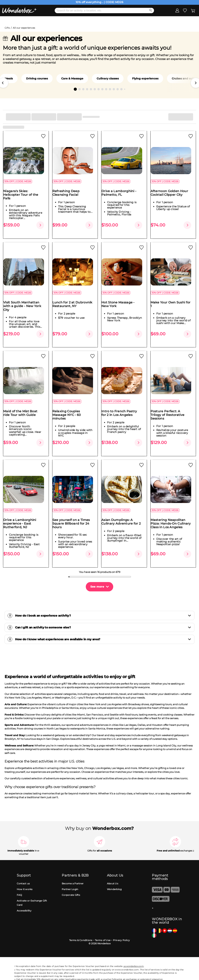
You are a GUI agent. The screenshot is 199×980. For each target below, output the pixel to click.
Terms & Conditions (81, 926)
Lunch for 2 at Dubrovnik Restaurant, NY (75, 304)
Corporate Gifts (71, 881)
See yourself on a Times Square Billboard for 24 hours (73, 516)
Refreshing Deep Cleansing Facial (68, 196)
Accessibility (24, 897)
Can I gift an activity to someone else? (103, 614)
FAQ (19, 881)
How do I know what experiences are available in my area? (103, 626)
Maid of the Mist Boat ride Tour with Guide (23, 409)
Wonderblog (114, 875)
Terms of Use (103, 926)
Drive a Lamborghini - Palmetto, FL (121, 196)
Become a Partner (73, 870)
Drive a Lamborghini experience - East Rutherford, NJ (22, 516)
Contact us (23, 870)
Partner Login (70, 875)
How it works (25, 875)
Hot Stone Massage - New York (120, 304)
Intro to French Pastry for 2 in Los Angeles (122, 409)
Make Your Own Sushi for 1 (173, 304)
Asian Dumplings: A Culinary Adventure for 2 (123, 514)
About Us (113, 870)
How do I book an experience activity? (103, 602)
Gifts (7, 28)
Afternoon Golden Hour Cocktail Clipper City (172, 196)
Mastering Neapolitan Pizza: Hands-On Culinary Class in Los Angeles (173, 516)
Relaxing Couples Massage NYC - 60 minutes (69, 411)
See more (97, 573)
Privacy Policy (122, 926)
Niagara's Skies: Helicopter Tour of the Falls (23, 198)
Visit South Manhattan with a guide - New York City (24, 306)
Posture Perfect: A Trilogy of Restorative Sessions (170, 411)
